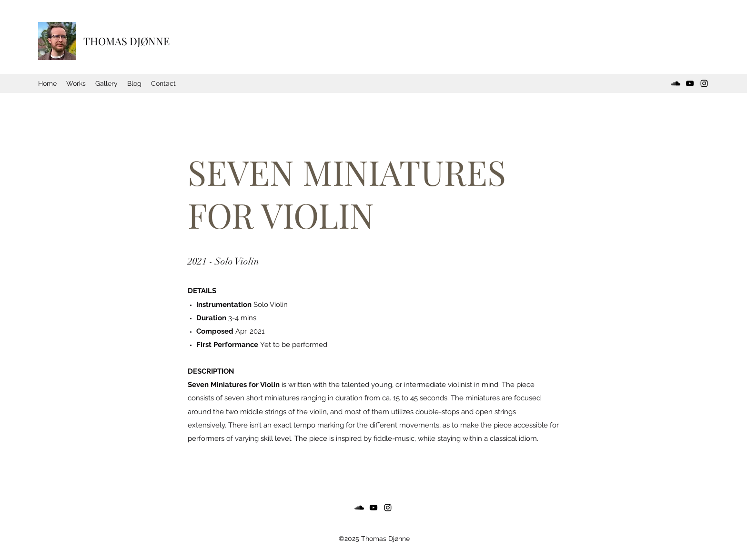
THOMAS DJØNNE (126, 41)
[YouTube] (690, 83)
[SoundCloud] (676, 83)
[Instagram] (704, 83)
